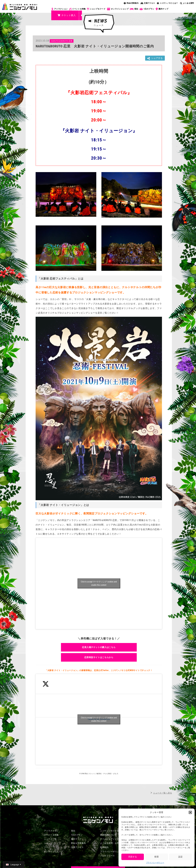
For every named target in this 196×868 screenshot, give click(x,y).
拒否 (157, 857)
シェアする (155, 58)
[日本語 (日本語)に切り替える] (14, 865)
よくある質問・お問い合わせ (114, 843)
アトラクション (60, 9)
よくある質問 (187, 3)
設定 (180, 857)
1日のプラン (147, 9)
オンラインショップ (118, 9)
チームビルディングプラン (113, 839)
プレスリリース (107, 856)
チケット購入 (67, 15)
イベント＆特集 (77, 9)
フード (47, 847)
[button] (190, 812)
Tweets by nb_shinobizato (99, 719)
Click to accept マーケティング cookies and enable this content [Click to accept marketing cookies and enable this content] (99, 583)
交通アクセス (148, 3)
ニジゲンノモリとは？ (167, 3)
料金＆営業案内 (78, 843)
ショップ (48, 843)
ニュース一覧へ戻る (163, 793)
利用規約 (104, 847)
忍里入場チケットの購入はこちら (99, 647)
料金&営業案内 (131, 3)
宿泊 (134, 9)
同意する (133, 857)
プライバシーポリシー (155, 863)
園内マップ (162, 9)
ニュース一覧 (50, 839)
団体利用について (109, 835)
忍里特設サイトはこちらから (99, 657)
